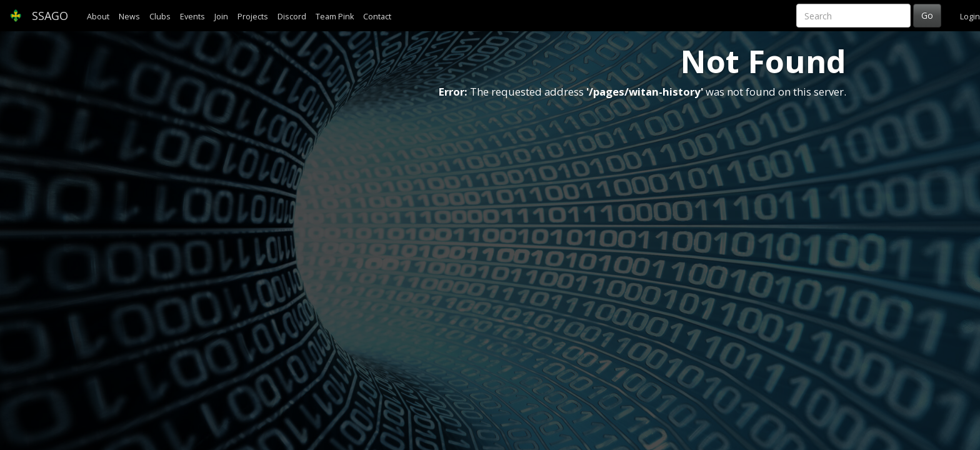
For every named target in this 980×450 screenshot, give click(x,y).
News (129, 17)
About (98, 17)
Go (927, 15)
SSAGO (39, 16)
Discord (292, 17)
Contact (377, 17)
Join (221, 17)
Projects (253, 17)
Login (970, 17)
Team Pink (335, 17)
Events (192, 17)
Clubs (160, 17)
